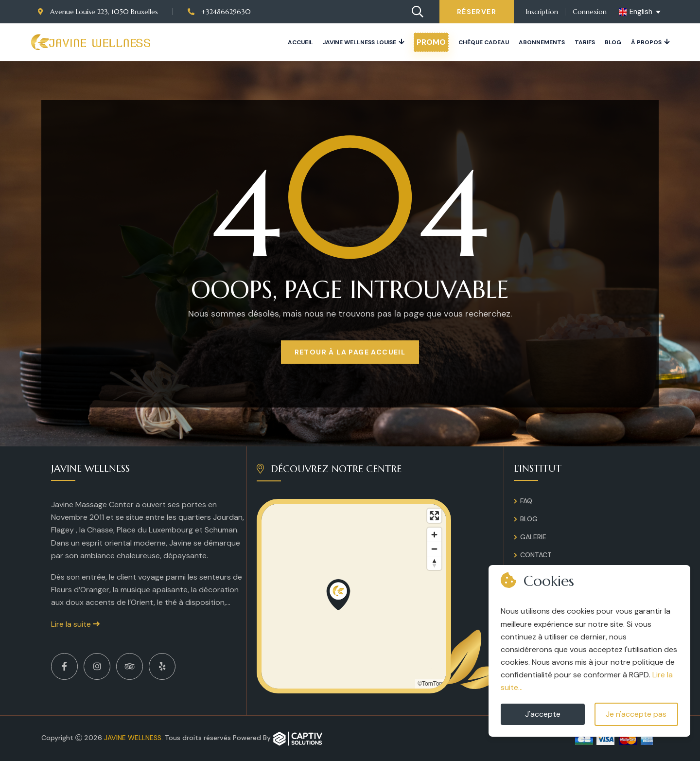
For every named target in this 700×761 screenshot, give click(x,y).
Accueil (300, 42)
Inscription (542, 12)
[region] (354, 596)
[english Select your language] (640, 12)
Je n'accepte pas (636, 714)
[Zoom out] (434, 549)
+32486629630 (219, 12)
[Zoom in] (434, 535)
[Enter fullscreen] (434, 516)
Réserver (477, 12)
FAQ (526, 501)
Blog (613, 42)
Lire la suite (75, 624)
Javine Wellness (133, 738)
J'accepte (543, 714)
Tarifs (585, 42)
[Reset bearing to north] (434, 563)
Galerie (533, 537)
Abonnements (542, 42)
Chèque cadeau (484, 42)
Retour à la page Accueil (350, 352)
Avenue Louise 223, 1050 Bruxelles (98, 12)
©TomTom (431, 684)
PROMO (431, 42)
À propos (646, 42)
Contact (536, 555)
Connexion (590, 12)
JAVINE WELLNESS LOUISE (359, 42)
